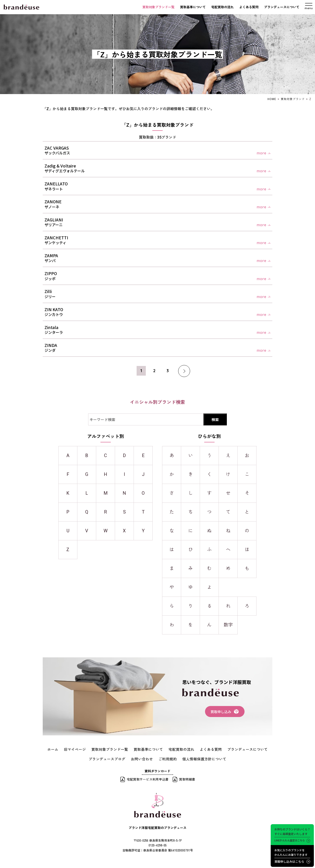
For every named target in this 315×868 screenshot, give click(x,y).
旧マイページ (84, 749)
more (262, 153)
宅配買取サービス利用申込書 (148, 778)
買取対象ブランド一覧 (158, 7)
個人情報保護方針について (200, 758)
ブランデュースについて (282, 7)
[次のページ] (178, 371)
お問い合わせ (143, 758)
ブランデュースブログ (112, 758)
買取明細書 (187, 778)
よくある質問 (249, 7)
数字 (228, 625)
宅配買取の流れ (222, 7)
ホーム (64, 749)
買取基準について (193, 7)
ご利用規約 (167, 758)
